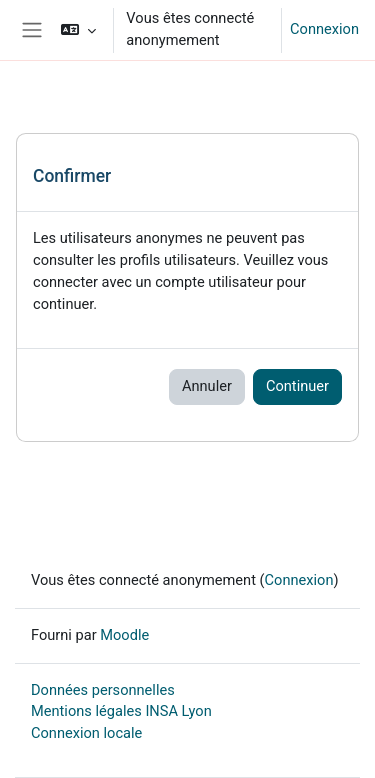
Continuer (297, 386)
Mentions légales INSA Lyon (121, 711)
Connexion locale (86, 733)
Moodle (124, 635)
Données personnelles (103, 690)
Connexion (324, 29)
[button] (78, 30)
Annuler (207, 386)
